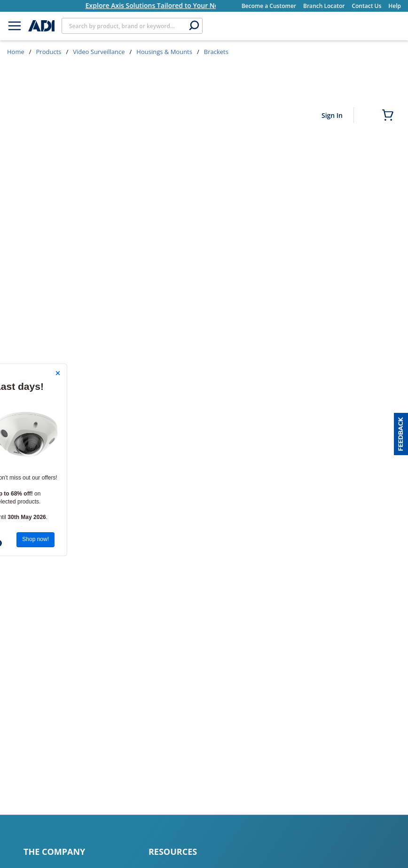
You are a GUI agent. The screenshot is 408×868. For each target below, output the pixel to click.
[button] (401, 434)
